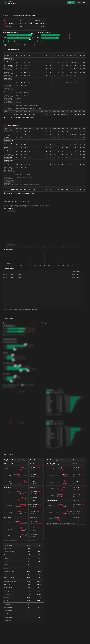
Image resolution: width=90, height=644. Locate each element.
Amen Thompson (8, 55)
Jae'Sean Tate (8, 89)
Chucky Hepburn (8, 180)
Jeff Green (7, 95)
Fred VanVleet (8, 108)
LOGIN (79, 3)
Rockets (11, 23)
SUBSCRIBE (71, 3)
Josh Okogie (7, 68)
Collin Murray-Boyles (9, 144)
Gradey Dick (7, 148)
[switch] (5, 118)
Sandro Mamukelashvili (10, 154)
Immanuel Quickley (9, 141)
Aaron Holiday (8, 85)
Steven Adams (8, 75)
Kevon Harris (7, 102)
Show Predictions (12, 118)
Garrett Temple (8, 171)
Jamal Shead (7, 151)
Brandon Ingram (8, 131)
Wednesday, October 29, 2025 (24, 16)
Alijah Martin (7, 177)
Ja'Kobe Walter (8, 157)
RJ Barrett (6, 137)
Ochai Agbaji (7, 164)
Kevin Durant (7, 62)
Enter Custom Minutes (28, 118)
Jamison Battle (8, 167)
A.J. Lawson (7, 174)
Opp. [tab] (24, 460)
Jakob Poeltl (7, 184)
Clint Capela (7, 82)
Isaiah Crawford (8, 98)
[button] (45, 206)
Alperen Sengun (8, 65)
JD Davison (7, 92)
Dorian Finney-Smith (9, 105)
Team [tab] (20, 460)
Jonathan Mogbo (8, 161)
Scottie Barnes (8, 134)
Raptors (11, 26)
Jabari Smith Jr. (8, 59)
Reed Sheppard (8, 79)
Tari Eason (7, 72)
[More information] (18, 32)
